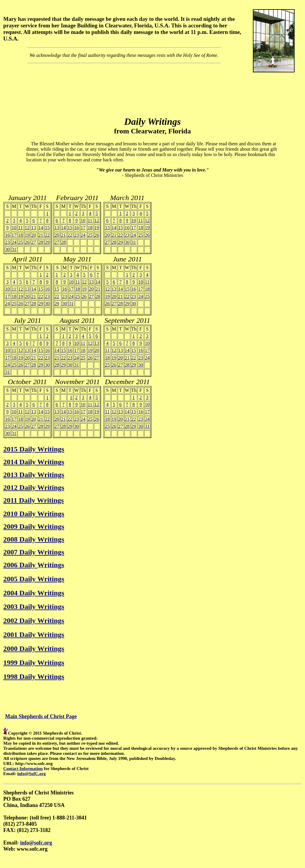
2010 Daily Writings (34, 514)
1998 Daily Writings (34, 677)
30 (7, 249)
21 (41, 235)
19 (27, 235)
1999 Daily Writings (34, 663)
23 (7, 242)
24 (14, 242)
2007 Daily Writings (34, 552)
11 (20, 228)
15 (47, 228)
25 (21, 242)
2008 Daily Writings (34, 539)
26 (27, 242)
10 (14, 228)
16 (7, 235)
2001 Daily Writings (34, 635)
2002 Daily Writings (34, 621)
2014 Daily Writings (34, 462)
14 (41, 228)
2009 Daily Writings (34, 526)
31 (14, 249)
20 (34, 235)
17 (14, 235)
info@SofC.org (32, 774)
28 (41, 242)
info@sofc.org (36, 843)
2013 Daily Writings (34, 475)
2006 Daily (20, 565)
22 (47, 235)
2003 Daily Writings (34, 607)
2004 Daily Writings (34, 593)
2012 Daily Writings (34, 487)
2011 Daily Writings (34, 500)
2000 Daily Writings (34, 649)
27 (34, 242)
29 (47, 242)
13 (34, 228)
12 (27, 228)
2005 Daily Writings (34, 579)
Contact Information (23, 769)
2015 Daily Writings (34, 449)
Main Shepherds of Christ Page (41, 716)
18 (21, 235)
